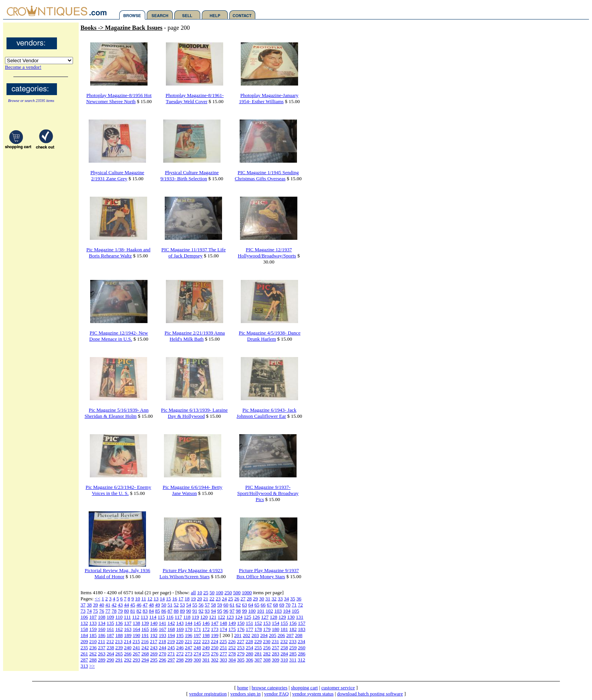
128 (274, 617)
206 (281, 635)
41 (108, 605)
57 (207, 605)
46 (139, 605)
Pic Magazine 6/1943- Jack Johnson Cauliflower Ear (266, 413)
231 (276, 641)
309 (276, 660)
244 (162, 647)
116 (170, 617)
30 (262, 599)
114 (153, 617)
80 (126, 611)
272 (180, 654)
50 (212, 592)
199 (215, 635)
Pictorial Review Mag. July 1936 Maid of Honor (118, 573)
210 (93, 641)
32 (274, 599)
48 (151, 605)
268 (145, 654)
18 (187, 599)
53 (182, 605)
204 (264, 635)
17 (181, 599)
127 (265, 617)
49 (158, 605)
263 (102, 654)
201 (238, 635)
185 (93, 635)
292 (128, 660)
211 (101, 641)
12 (150, 599)
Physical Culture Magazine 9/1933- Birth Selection (190, 175)
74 (89, 611)
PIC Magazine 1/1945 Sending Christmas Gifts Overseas (267, 175)
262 (93, 654)
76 (101, 611)
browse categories (270, 688)
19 (193, 599)
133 (93, 623)
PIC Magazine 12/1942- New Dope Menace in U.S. (119, 336)
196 (189, 635)
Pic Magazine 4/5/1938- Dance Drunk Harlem (270, 336)
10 (200, 592)
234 (302, 641)
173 (215, 629)
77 (108, 611)
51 (170, 605)
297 (171, 660)
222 (197, 641)
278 (232, 654)
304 (232, 660)
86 (164, 611)
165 (145, 629)
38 (89, 605)
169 (180, 629)
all (193, 592)
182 (293, 629)
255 (258, 647)
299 (189, 660)
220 (180, 641)
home (243, 688)
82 (139, 611)
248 (197, 647)
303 (224, 660)
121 (213, 617)
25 (206, 592)
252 (232, 647)
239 (119, 647)
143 (180, 623)
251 (224, 647)
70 (288, 605)
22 (212, 599)
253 (241, 647)
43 (120, 605)
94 (213, 611)
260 (302, 647)
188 (119, 635)
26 (237, 599)
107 (93, 617)
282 (267, 654)
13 (156, 599)
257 (276, 647)
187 (110, 635)
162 (119, 629)
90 (189, 611)
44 (126, 605)
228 (249, 641)
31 (268, 599)
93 (207, 611)
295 (154, 660)
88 (176, 611)
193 (162, 635)
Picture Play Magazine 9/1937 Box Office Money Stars (268, 573)
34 (286, 599)
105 (295, 611)
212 (110, 641)
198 (206, 635)
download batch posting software (370, 694)
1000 (247, 592)
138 (136, 623)
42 (114, 605)
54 (189, 605)
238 (110, 647)
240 (128, 647)
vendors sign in (245, 694)
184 (84, 635)
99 (244, 611)
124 (239, 617)
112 (136, 617)
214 (128, 641)
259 (293, 647)
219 (171, 641)
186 (102, 635)
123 (230, 617)
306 (250, 660)
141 (162, 623)
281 (258, 654)
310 (284, 660)
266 (128, 654)
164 (136, 629)
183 (302, 629)
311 (293, 660)
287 (84, 660)
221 (188, 641)
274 (197, 654)
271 (171, 654)
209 (84, 641)
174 (224, 629)
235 (84, 647)
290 (110, 660)
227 (241, 641)
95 (220, 611)
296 (162, 660)
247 (189, 647)
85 (158, 611)
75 (95, 611)
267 (136, 654)
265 (119, 654)
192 (154, 635)
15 (168, 599)
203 (255, 635)
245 (171, 647)
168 (171, 629)
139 (145, 623)
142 (171, 623)
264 (110, 654)
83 (145, 611)
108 (102, 617)
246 (180, 647)
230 (267, 641)
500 (237, 592)
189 (128, 635)
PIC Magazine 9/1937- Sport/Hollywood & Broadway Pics (268, 493)
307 (258, 660)
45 (133, 605)
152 (258, 623)
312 (302, 660)
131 (300, 617)
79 (120, 611)
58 (213, 605)
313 (84, 666)
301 (206, 660)
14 (162, 599)
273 (189, 654)
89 (182, 611)
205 (273, 635)
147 (215, 623)
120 (204, 617)
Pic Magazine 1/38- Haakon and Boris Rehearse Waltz (118, 253)
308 (267, 660)
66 (263, 605)
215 (136, 641)
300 (197, 660)
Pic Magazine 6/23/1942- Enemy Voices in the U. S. (118, 490)
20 (200, 599)
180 (276, 629)
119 (195, 617)
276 (215, 654)
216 (145, 641)
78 (114, 611)
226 (232, 641)
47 (145, 605)
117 (178, 617)
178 (258, 629)
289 (102, 660)
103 (278, 611)
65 (257, 605)
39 (95, 605)
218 (162, 641)
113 (144, 617)
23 (218, 599)
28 (249, 599)
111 (127, 617)
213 (119, 641)
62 (238, 605)
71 (294, 605)
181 (284, 629)
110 (119, 617)
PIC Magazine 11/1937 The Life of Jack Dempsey (193, 253)
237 (102, 647)
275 (206, 654)
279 (241, 654)
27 (243, 599)
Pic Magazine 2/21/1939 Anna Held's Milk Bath (195, 336)
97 (232, 611)
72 (300, 605)
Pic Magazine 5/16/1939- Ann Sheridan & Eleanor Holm (116, 413)
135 (110, 623)
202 (247, 635)
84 (151, 611)
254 (250, 647)
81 (133, 611)
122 (221, 617)
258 (284, 647)
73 (83, 611)
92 (201, 611)
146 (206, 623)
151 (250, 623)
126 (256, 617)
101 (261, 611)
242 (145, 647)
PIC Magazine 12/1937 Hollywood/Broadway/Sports (267, 253)
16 (175, 599)
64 (251, 605)
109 (110, 617)
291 (119, 660)
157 (302, 623)
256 (267, 647)
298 (180, 660)
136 (119, 623)
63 (244, 605)
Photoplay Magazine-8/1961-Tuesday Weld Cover (195, 98)
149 (232, 623)
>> (92, 666)
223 (206, 641)
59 (220, 605)
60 (226, 605)
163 (128, 629)
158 (84, 629)
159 (93, 629)
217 (154, 641)
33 (280, 599)
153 (267, 623)
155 (284, 623)
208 (299, 635)
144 (189, 623)
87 (170, 611)
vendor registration (208, 694)
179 (267, 629)
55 (195, 605)
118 (187, 617)
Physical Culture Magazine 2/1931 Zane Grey (118, 175)
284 (284, 654)
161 (110, 629)
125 (248, 617)
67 (269, 605)
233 (293, 641)
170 (189, 629)
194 (171, 635)
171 (197, 629)
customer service (338, 688)
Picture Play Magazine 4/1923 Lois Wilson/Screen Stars (191, 573)
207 (290, 635)
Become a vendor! (23, 67)
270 (162, 654)
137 (128, 623)
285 (293, 654)
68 (275, 605)
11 (144, 599)
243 (154, 647)
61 (232, 605)
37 (83, 605)
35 (293, 599)
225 (223, 641)
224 (214, 641)
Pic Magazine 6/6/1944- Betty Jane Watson (193, 490)
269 (154, 654)
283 (276, 654)
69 (282, 605)
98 (238, 611)
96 (226, 611)
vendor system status (313, 694)
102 (269, 611)
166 (154, 629)
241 (136, 647)
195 (180, 635)
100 (219, 592)
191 (145, 635)
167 (162, 629)
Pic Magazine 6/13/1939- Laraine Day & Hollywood (194, 413)
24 (225, 599)
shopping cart (304, 688)
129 (282, 617)
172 (206, 629)
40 (101, 605)
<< (98, 599)
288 (93, 660)
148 (224, 623)
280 (250, 654)
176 (241, 629)
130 (291, 617)
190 (136, 635)
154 (276, 623)
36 (299, 599)
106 (84, 617)
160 (102, 629)
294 (145, 660)
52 (176, 605)
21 (206, 599)
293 (136, 660)
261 (84, 654)
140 (154, 623)
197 (197, 635)
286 (302, 654)
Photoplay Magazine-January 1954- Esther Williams (269, 98)
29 (255, 599)
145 (197, 623)
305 (241, 660)
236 (93, 647)
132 (84, 623)
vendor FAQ (276, 694)
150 (241, 623)
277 (224, 654)
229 (258, 641)
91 (195, 611)
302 (215, 660)
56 (201, 605)
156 (293, 623)
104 (287, 611)
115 (161, 617)
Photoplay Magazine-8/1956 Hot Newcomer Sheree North (119, 98)
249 (206, 647)
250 (228, 592)
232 (284, 641)
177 (250, 629)
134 (102, 623)
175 (232, 629)
